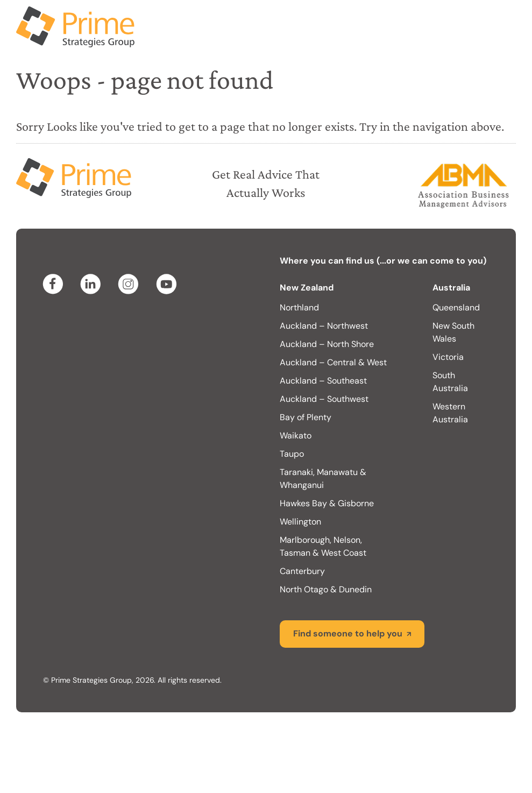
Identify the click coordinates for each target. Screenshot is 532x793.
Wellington (300, 522)
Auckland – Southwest (324, 399)
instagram (130, 284)
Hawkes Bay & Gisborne (327, 503)
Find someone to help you (348, 633)
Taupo (292, 454)
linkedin (93, 284)
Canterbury (302, 571)
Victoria (448, 357)
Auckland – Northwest (324, 326)
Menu (508, 22)
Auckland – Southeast (323, 381)
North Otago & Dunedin (326, 589)
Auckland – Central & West (333, 362)
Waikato (296, 436)
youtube (168, 284)
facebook (55, 284)
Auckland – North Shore (327, 344)
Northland (299, 307)
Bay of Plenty (306, 417)
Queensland (456, 307)
